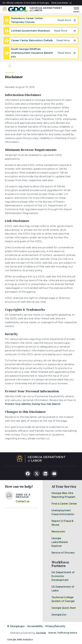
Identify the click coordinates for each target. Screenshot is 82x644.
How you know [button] (60, 3)
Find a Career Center (64, 504)
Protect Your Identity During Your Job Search (33, 404)
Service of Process (63, 553)
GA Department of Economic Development (63, 576)
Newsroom (58, 532)
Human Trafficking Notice (63, 633)
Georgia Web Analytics (20, 639)
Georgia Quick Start (64, 608)
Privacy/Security (55, 626)
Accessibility (35, 626)
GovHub (41, 633)
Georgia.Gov (59, 615)
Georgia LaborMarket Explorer (60, 542)
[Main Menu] (76, 9)
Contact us (23, 501)
